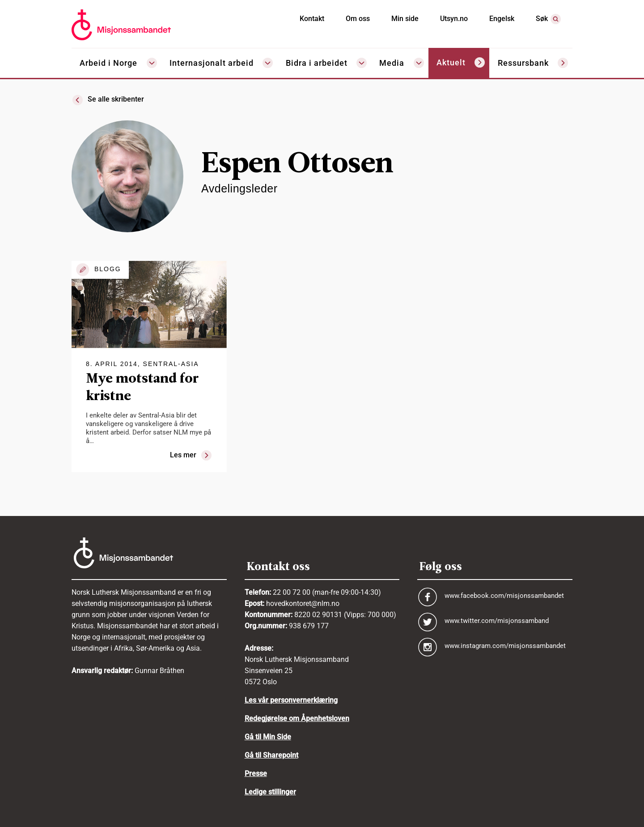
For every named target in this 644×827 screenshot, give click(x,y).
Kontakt (312, 19)
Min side (405, 19)
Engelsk (502, 19)
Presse (256, 774)
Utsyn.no (454, 19)
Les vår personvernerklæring (291, 700)
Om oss (358, 19)
